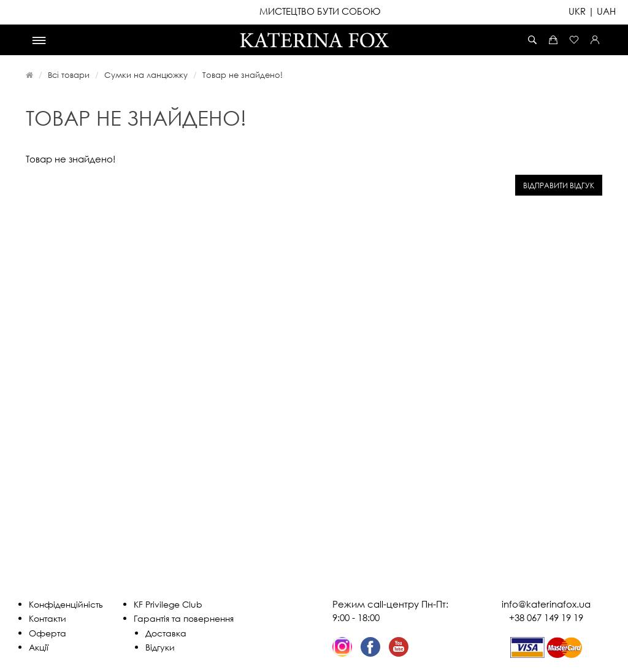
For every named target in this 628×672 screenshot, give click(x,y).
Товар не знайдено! (243, 75)
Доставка (166, 633)
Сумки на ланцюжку (146, 75)
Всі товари (69, 75)
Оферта (48, 633)
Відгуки (160, 647)
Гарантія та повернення (184, 618)
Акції (39, 647)
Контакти (48, 618)
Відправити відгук (559, 185)
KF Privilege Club (168, 604)
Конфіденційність (66, 604)
